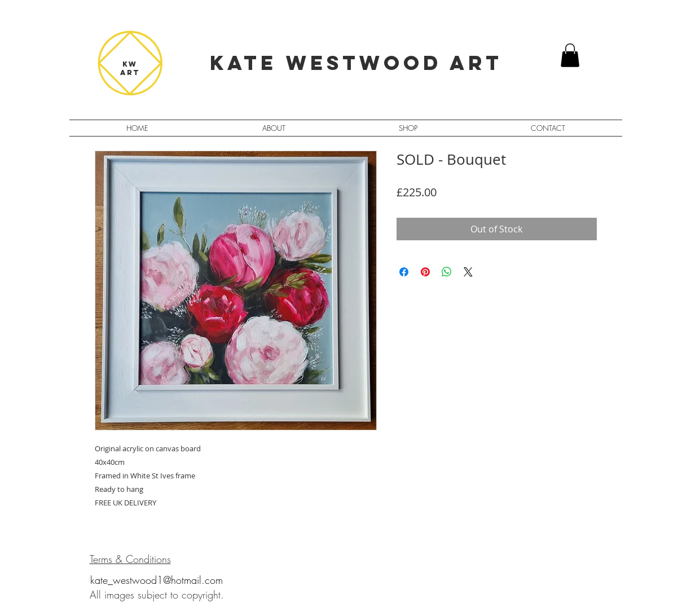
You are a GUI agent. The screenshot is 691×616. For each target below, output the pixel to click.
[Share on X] (468, 272)
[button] (570, 55)
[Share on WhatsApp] (447, 272)
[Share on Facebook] (404, 272)
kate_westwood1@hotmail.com (157, 580)
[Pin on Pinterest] (425, 272)
